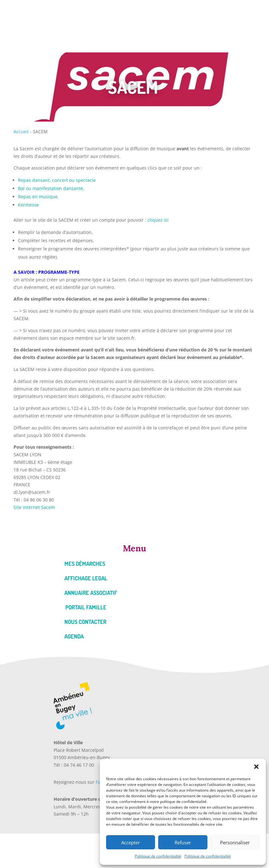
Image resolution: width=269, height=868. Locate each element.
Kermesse (28, 205)
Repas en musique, (38, 197)
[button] (256, 767)
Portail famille (86, 607)
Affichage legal (86, 578)
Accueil (21, 132)
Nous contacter (85, 622)
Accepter (131, 842)
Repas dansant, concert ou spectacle (57, 180)
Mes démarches (85, 564)
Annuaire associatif (91, 593)
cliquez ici (157, 220)
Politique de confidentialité (158, 856)
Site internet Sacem (34, 507)
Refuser (183, 842)
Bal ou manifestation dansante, (51, 188)
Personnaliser (235, 842)
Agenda (74, 636)
